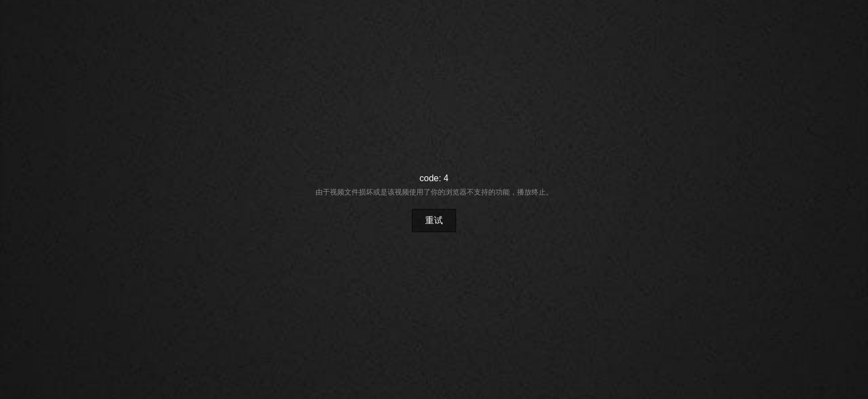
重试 (434, 220)
